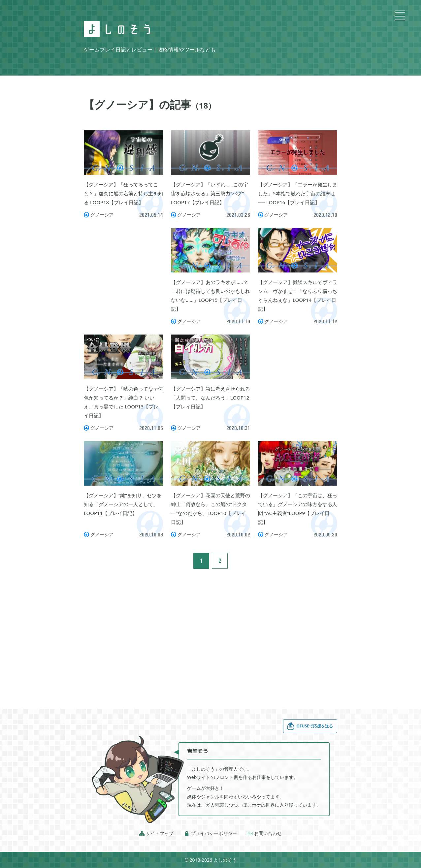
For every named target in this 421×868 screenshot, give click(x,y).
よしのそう (225, 860)
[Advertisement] (123, 261)
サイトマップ (156, 833)
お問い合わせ (265, 833)
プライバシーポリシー (210, 833)
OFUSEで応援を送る (310, 726)
